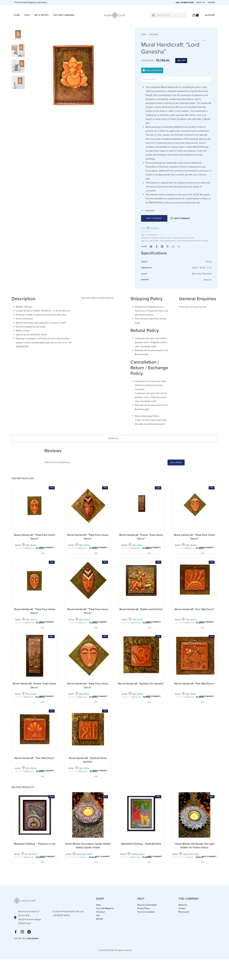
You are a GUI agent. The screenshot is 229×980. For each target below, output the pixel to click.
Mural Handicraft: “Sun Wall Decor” (194, 614)
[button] (197, 45)
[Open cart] (196, 15)
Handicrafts (154, 246)
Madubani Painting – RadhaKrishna (141, 849)
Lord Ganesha (183, 246)
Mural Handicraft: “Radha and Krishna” (141, 614)
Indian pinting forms (180, 243)
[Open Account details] (210, 15)
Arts (147, 246)
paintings (205, 246)
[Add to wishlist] (180, 223)
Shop (143, 40)
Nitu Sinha (154, 233)
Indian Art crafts (165, 243)
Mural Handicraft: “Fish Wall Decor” (195, 689)
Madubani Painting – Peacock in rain (35, 849)
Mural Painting (195, 246)
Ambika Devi (138, 859)
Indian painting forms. (168, 246)
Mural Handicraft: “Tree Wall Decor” (35, 763)
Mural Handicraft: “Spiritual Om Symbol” (141, 689)
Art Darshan (31, 859)
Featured (154, 40)
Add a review (176, 468)
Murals (191, 243)
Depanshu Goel (84, 859)
